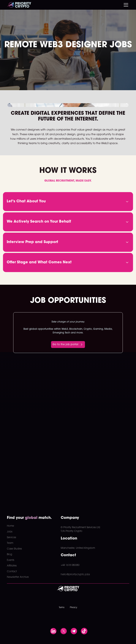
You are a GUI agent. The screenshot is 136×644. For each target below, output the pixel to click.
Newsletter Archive (18, 577)
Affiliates (12, 566)
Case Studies (14, 549)
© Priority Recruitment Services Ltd (80, 527)
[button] (125, 5)
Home (10, 526)
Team (10, 543)
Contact (12, 572)
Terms (62, 608)
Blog (10, 554)
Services (11, 538)
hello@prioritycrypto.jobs (75, 575)
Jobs (10, 532)
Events (11, 560)
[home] (19, 5)
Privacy (73, 608)
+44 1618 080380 (70, 565)
